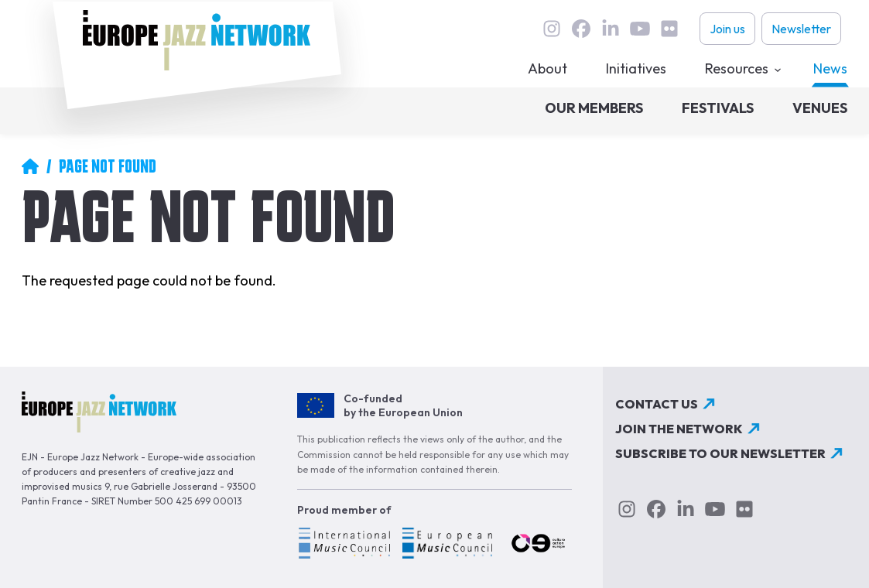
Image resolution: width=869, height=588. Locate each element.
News (830, 68)
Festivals (718, 108)
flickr (669, 29)
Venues (820, 108)
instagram (552, 29)
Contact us (657, 404)
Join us (727, 29)
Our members (594, 108)
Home (30, 166)
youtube (640, 29)
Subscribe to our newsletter (720, 453)
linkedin (611, 29)
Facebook (581, 29)
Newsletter (801, 29)
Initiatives (636, 68)
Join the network (679, 429)
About (547, 68)
